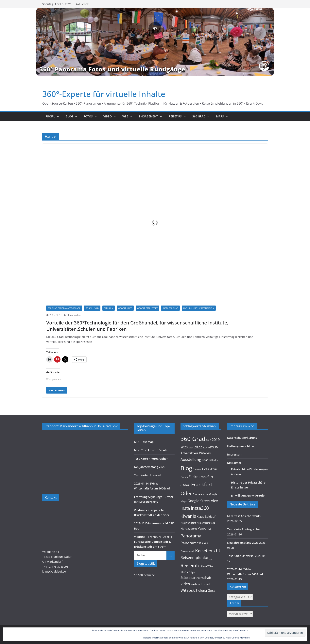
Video (108, 116)
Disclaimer (234, 463)
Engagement (148, 116)
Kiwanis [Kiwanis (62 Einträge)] (188, 516)
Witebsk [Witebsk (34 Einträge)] (188, 590)
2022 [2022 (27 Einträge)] (198, 447)
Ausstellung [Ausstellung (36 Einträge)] (191, 459)
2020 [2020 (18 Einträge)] (184, 447)
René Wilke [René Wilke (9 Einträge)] (207, 566)
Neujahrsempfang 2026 (150, 467)
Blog (69, 116)
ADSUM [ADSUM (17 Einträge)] (213, 447)
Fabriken (109, 308)
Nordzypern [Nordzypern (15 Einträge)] (189, 529)
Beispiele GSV (92, 308)
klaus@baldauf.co (54, 571)
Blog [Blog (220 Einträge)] (186, 468)
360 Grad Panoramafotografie (64, 308)
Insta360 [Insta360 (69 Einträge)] (200, 508)
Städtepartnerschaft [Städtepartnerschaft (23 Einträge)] (196, 578)
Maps (220, 116)
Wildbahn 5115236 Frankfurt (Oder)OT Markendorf (57, 557)
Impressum (235, 454)
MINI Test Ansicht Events (151, 450)
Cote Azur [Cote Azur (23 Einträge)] (210, 469)
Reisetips (175, 116)
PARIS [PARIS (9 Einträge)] (205, 543)
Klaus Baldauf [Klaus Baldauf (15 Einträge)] (206, 517)
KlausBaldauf (74, 315)
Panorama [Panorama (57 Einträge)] (191, 536)
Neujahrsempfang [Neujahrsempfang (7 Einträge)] (206, 523)
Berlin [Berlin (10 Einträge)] (215, 460)
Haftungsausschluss (241, 446)
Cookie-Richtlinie (241, 638)
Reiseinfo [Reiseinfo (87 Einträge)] (190, 565)
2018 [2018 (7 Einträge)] (209, 440)
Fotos (88, 116)
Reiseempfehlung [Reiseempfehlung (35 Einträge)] (196, 558)
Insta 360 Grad (170, 308)
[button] (57, 116)
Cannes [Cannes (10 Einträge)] (197, 469)
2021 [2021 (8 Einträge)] (191, 448)
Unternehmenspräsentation (199, 308)
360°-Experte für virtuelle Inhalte (104, 94)
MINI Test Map (144, 442)
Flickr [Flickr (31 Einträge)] (193, 477)
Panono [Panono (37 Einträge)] (204, 528)
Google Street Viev (147, 308)
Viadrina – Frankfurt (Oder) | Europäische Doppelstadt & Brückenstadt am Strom (153, 542)
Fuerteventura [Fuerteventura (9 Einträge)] (201, 494)
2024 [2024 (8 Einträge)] (205, 448)
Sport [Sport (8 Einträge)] (194, 572)
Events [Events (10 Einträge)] (184, 477)
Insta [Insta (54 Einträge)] (185, 508)
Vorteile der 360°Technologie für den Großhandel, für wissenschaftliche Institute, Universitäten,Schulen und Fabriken (137, 326)
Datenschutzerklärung (242, 438)
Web (125, 116)
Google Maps (125, 308)
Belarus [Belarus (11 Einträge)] (206, 460)
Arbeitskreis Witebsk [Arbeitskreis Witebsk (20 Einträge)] (196, 453)
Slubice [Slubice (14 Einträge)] (185, 572)
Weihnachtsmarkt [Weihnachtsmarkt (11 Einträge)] (201, 584)
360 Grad (199, 116)
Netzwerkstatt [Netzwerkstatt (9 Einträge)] (188, 523)
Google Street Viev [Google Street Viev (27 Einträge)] (203, 501)
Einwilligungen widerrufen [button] (249, 495)
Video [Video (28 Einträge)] (185, 584)
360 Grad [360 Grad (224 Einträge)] (193, 439)
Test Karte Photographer (151, 459)
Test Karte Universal (148, 475)
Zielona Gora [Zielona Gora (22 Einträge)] (205, 590)
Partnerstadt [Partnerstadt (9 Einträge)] (187, 551)
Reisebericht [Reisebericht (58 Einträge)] (208, 550)
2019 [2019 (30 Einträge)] (216, 439)
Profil (50, 116)
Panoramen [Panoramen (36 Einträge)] (191, 543)
